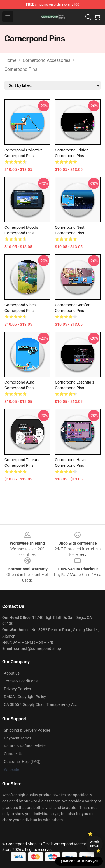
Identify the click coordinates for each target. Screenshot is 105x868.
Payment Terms (17, 738)
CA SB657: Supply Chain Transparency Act (40, 704)
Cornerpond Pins (21, 69)
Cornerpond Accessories (46, 60)
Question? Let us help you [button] (79, 861)
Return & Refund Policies (25, 746)
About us (12, 673)
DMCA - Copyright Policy (25, 697)
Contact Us (14, 754)
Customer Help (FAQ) (22, 762)
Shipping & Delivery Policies (27, 730)
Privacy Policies (17, 689)
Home (10, 60)
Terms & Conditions (21, 681)
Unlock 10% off (95, 844)
